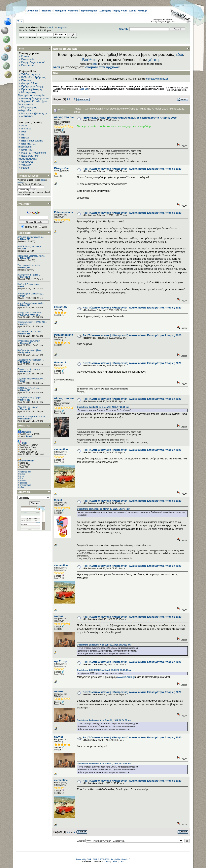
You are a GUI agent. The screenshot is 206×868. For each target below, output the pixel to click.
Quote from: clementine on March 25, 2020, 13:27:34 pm (104, 509)
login (52, 27)
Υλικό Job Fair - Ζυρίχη (28, 407)
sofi (22, 286)
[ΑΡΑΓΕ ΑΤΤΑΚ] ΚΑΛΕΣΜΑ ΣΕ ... (32, 417)
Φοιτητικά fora (29, 83)
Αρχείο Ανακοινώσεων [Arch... (31, 303)
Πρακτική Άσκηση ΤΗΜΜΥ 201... (32, 322)
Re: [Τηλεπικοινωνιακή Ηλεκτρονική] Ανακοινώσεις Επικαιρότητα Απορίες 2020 (132, 169)
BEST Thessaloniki (32, 141)
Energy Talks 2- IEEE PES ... (30, 313)
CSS (122, 862)
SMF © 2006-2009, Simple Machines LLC (112, 859)
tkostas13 (60, 362)
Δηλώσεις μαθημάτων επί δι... (31, 237)
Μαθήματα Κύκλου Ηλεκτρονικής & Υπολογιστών (101, 86)
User (22, 296)
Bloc (108, 862)
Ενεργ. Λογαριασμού (33, 62)
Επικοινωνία (28, 65)
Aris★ (23, 249)
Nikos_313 (25, 239)
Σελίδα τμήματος (31, 74)
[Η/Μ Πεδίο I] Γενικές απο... (30, 388)
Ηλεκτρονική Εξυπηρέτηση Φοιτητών (31, 94)
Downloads (32, 11)
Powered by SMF (84, 859)
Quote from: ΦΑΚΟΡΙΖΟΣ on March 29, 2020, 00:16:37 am (104, 670)
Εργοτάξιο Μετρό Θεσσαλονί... (31, 379)
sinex (22, 476)
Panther (26, 168)
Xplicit (58, 500)
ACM (24, 126)
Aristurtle (26, 129)
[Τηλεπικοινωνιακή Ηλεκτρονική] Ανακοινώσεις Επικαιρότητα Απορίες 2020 (130, 118)
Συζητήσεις (105, 11)
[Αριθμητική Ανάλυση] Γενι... (30, 350)
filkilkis (22, 474)
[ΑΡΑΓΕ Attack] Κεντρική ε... (30, 246)
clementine (61, 449)
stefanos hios (25, 472)
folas (22, 487)
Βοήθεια (90, 60)
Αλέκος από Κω (64, 117)
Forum (25, 56)
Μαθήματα (60, 11)
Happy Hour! (120, 11)
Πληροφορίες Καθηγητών (27, 109)
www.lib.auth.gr (126, 677)
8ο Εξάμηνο (135, 86)
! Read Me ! (47, 11)
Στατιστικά (24, 426)
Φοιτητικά (73, 11)
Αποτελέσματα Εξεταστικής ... (31, 294)
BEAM (25, 138)
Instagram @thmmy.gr (34, 113)
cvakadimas (26, 419)
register (62, 27)
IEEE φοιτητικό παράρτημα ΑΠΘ (28, 157)
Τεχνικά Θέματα (89, 11)
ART (24, 132)
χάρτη (153, 60)
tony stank (25, 277)
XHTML (115, 862)
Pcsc (22, 478)
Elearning (27, 80)
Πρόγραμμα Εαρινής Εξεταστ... (31, 256)
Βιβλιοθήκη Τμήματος (34, 77)
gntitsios (23, 483)
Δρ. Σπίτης (61, 661)
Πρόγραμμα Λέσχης (33, 86)
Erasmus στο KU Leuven (29, 369)
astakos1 (24, 481)
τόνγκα (58, 616)
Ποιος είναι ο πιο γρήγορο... (30, 398)
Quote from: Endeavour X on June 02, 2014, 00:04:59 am (104, 645)
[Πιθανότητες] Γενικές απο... (30, 332)
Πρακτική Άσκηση (31, 89)
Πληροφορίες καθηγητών (29, 341)
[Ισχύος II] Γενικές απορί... (29, 284)
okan (22, 381)
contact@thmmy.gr (157, 79)
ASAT (24, 135)
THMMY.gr (58, 86)
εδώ (179, 54)
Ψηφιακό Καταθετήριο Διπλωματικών (32, 103)
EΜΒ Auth (27, 150)
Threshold (25, 409)
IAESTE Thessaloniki (34, 153)
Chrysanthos (25, 485)
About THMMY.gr (138, 11)
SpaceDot (27, 162)
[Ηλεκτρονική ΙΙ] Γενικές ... (29, 275)
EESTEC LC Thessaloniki (27, 145)
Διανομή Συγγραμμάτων (35, 98)
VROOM (26, 165)
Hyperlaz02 (25, 343)
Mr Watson (25, 362)
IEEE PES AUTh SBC (30, 315)
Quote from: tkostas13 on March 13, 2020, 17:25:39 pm (103, 407)
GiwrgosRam (62, 168)
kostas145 (60, 307)
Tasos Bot (83, 89)
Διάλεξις (24, 324)
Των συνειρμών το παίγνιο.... (30, 265)
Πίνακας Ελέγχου (28, 176)
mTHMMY (27, 116)
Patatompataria (64, 212)
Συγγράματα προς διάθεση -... (31, 360)
